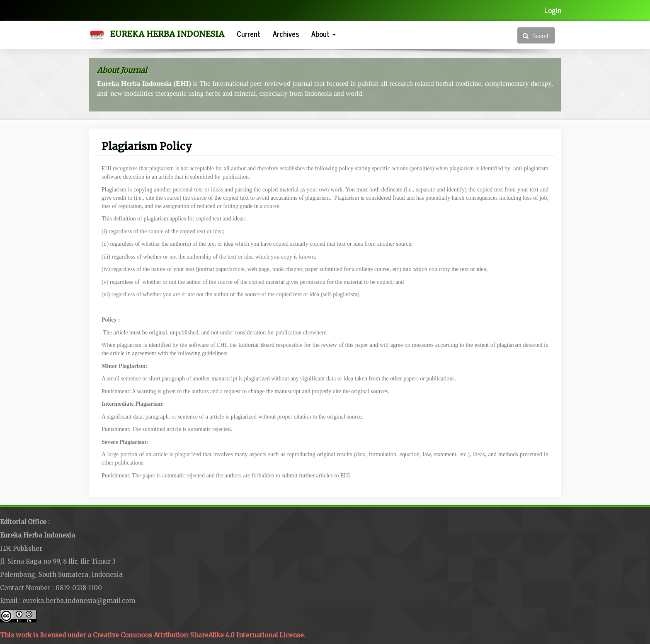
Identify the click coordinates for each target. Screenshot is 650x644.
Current (249, 34)
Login (553, 10)
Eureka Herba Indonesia (167, 34)
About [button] (324, 34)
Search (536, 35)
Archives (286, 34)
